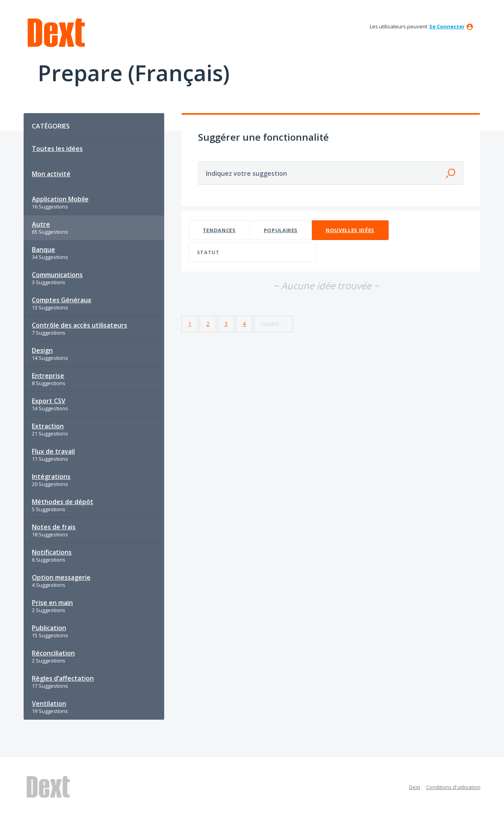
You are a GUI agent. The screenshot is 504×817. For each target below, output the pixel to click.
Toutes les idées (57, 149)
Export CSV (49, 401)
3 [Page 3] (226, 324)
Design (42, 350)
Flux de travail (53, 451)
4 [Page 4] (244, 324)
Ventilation (49, 703)
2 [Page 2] (208, 324)
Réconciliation (53, 653)
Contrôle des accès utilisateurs (80, 325)
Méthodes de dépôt (63, 502)
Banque (44, 249)
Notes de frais (54, 527)
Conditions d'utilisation (453, 787)
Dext (415, 787)
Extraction (48, 426)
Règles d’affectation (63, 678)
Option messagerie (61, 577)
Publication (49, 628)
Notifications (52, 552)
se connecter (447, 26)
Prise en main (52, 603)
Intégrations (51, 476)
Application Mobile (60, 199)
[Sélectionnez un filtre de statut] (253, 252)
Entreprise (48, 376)
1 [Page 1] (190, 324)
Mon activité (51, 174)
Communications (57, 275)
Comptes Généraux (62, 300)
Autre (41, 224)
